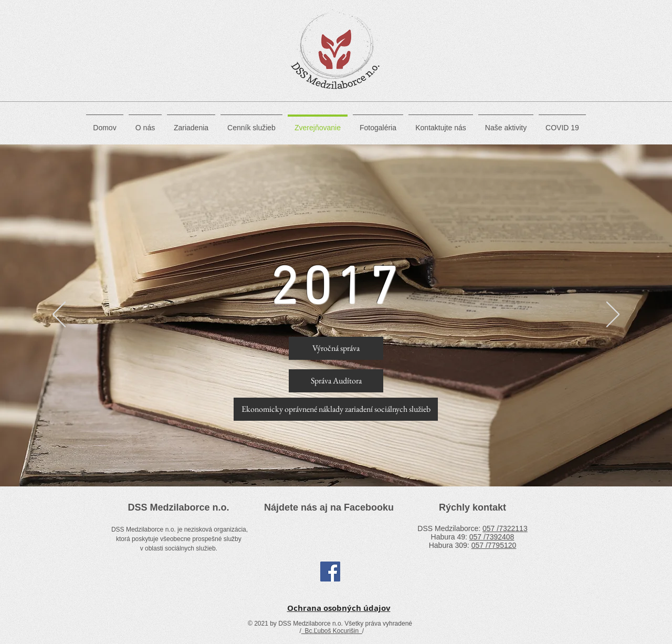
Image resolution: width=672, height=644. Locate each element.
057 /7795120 (494, 545)
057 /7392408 (492, 537)
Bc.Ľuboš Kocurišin (332, 631)
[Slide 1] (336, 460)
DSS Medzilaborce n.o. (178, 507)
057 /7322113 (505, 528)
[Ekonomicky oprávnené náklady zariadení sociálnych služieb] (336, 409)
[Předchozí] (68, 316)
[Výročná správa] (336, 348)
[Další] (604, 316)
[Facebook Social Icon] (330, 572)
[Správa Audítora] (336, 381)
